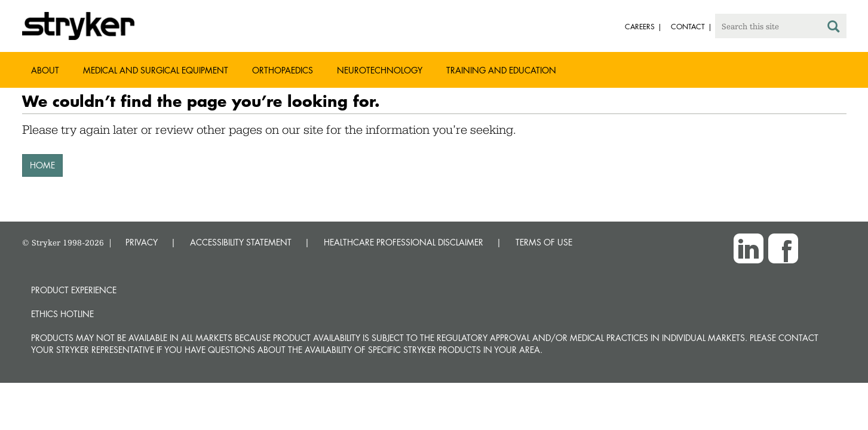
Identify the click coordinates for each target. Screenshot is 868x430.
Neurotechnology (380, 70)
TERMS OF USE (544, 242)
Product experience (74, 290)
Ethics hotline (62, 314)
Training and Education (501, 70)
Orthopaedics (283, 70)
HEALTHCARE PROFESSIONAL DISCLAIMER (404, 242)
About (45, 70)
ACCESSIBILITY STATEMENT (241, 242)
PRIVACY (142, 242)
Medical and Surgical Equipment (156, 70)
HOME (42, 165)
